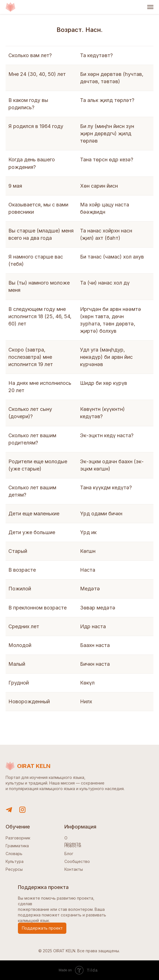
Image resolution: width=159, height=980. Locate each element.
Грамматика (17, 846)
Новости (73, 846)
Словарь (14, 854)
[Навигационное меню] (150, 7)
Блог (69, 854)
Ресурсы (14, 869)
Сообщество (77, 861)
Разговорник (18, 838)
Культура (15, 861)
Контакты (74, 869)
